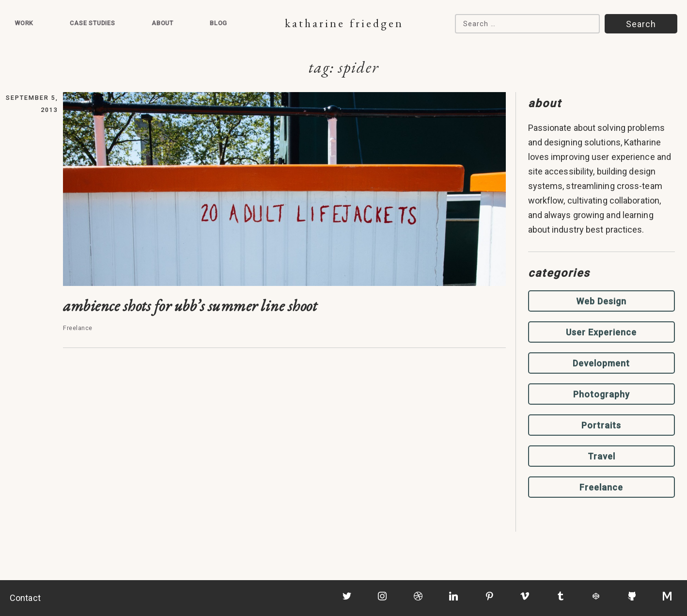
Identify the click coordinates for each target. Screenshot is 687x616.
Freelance (601, 487)
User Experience (601, 332)
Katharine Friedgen (344, 23)
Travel (601, 456)
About (163, 23)
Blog (219, 23)
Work (24, 23)
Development (601, 363)
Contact (25, 598)
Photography (601, 394)
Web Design (601, 301)
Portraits (601, 425)
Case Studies (93, 23)
